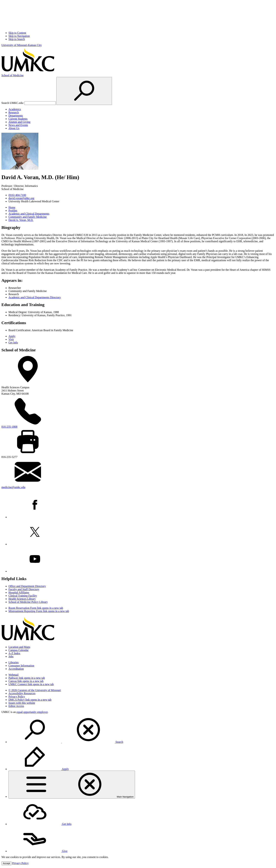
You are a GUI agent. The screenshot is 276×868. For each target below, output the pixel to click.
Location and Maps (19, 647)
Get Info (13, 343)
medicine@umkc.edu (13, 487)
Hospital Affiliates (19, 592)
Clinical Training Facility (23, 596)
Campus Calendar (18, 650)
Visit (11, 339)
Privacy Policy (17, 697)
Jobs (11, 656)
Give (38, 851)
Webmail (13, 675)
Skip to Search (17, 39)
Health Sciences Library (22, 599)
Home (12, 207)
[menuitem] (142, 730)
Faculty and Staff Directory (24, 589)
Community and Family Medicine (28, 217)
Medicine (12, 75)
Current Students (18, 119)
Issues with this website (22, 703)
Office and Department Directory (27, 586)
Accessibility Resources (22, 693)
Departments (16, 116)
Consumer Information (21, 666)
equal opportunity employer (32, 712)
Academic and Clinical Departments (29, 214)
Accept (6, 863)
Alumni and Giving (19, 122)
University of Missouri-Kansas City (22, 45)
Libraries (14, 662)
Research (14, 112)
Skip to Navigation (19, 36)
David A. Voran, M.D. (21, 220)
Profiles (13, 210)
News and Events (18, 125)
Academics (15, 109)
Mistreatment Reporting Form (39, 611)
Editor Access (16, 706)
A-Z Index (14, 653)
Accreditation (16, 669)
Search (66, 742)
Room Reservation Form (36, 608)
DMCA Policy (30, 700)
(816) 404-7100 (17, 195)
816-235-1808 (9, 427)
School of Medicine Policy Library (28, 602)
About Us (14, 128)
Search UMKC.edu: (13, 103)
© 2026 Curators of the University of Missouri (35, 690)
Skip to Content (17, 33)
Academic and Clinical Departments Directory (35, 297)
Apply (12, 336)
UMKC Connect (31, 684)
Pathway (27, 678)
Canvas (26, 681)
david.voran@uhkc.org (21, 198)
